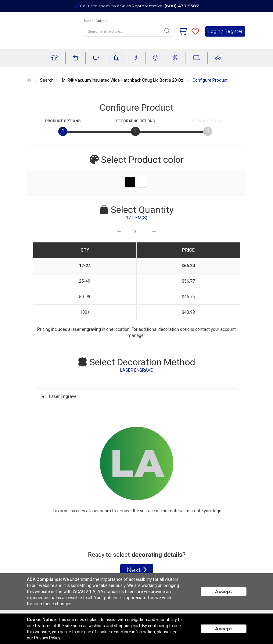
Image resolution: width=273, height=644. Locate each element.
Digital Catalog (96, 21)
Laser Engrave (63, 396)
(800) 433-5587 (182, 6)
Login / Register (225, 31)
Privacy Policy (47, 638)
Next (137, 570)
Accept (224, 592)
